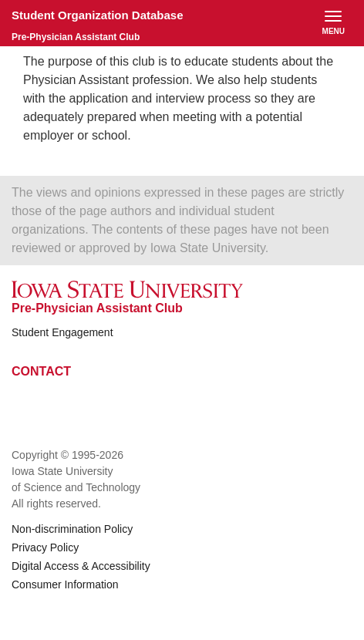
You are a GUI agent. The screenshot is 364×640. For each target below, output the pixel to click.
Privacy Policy (45, 547)
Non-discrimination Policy (72, 529)
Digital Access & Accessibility (81, 566)
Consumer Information (65, 584)
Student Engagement (62, 332)
